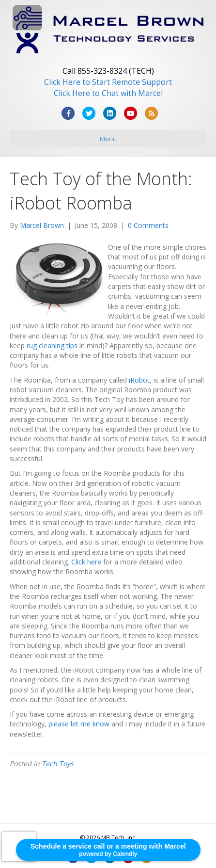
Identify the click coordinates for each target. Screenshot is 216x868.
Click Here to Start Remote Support (108, 82)
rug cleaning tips (52, 346)
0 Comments (148, 225)
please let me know (79, 724)
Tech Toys (58, 764)
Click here (86, 562)
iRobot (139, 380)
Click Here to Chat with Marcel (108, 93)
